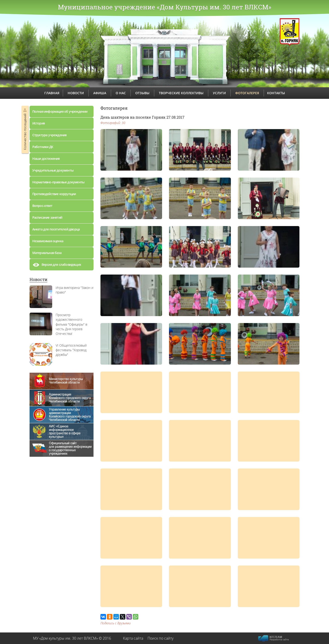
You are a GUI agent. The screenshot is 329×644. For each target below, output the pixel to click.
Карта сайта (133, 638)
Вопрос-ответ (42, 206)
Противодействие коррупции (54, 194)
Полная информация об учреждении (60, 111)
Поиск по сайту (160, 638)
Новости (38, 279)
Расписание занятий (47, 217)
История (39, 123)
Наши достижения (46, 159)
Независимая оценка (48, 241)
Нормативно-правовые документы (58, 182)
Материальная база (47, 253)
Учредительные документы (53, 170)
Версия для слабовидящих (57, 266)
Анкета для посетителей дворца (56, 229)
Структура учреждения (50, 135)
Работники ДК (43, 147)
